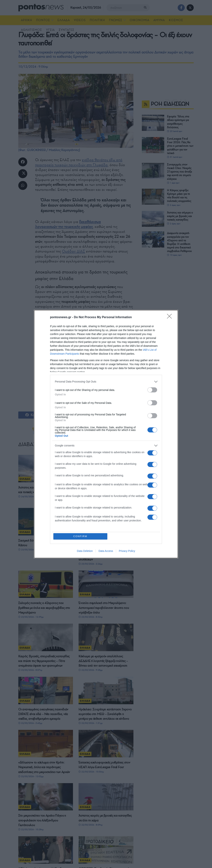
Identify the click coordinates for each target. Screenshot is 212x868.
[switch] (152, 390)
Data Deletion (85, 551)
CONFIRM (80, 536)
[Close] (171, 317)
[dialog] (106, 434)
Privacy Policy (127, 551)
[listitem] (106, 382)
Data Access (106, 551)
